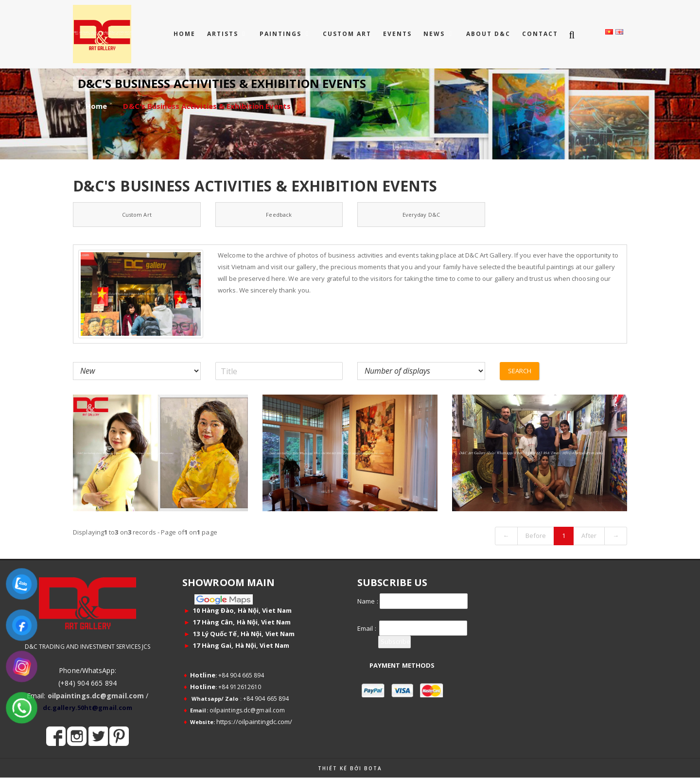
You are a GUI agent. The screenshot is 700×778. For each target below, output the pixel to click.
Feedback (279, 215)
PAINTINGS (282, 34)
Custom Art (137, 215)
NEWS (435, 34)
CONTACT (540, 34)
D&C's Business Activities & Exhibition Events (207, 106)
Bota (373, 768)
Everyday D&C (421, 215)
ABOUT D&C (488, 34)
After (589, 536)
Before (536, 536)
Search (520, 371)
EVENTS (397, 34)
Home (184, 34)
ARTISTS (224, 34)
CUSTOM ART (347, 34)
